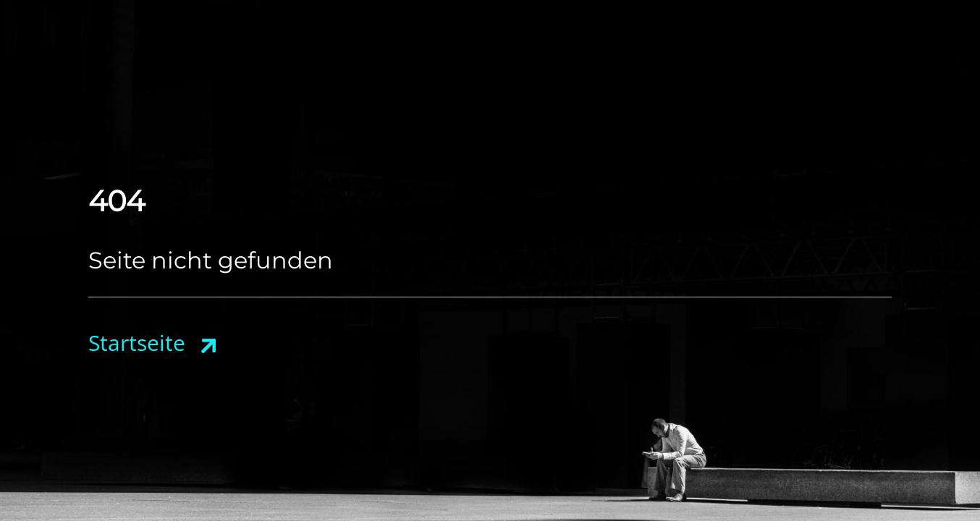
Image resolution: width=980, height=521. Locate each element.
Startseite (137, 343)
